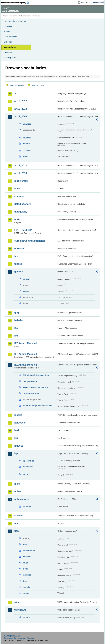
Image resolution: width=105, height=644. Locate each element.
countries (27, 138)
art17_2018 (21, 173)
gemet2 (19, 272)
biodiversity (21, 181)
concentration (29, 551)
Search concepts (38, 85)
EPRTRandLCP (23, 230)
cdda (17, 189)
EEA (16, 3)
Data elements (10, 37)
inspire (18, 415)
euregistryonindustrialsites (30, 241)
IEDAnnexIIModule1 (26, 343)
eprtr (17, 219)
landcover (20, 423)
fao (16, 256)
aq (16, 93)
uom (17, 531)
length (26, 563)
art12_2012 (21, 101)
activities (27, 124)
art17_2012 (21, 166)
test (16, 523)
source (26, 291)
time (25, 581)
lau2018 (19, 446)
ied (16, 336)
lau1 (17, 430)
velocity (26, 587)
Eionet (15, 16)
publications (21, 499)
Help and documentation (15, 21)
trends (26, 156)
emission (27, 557)
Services (8, 52)
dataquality (21, 212)
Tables (7, 32)
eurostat (19, 248)
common (19, 196)
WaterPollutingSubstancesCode (37, 406)
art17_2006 (21, 117)
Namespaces (10, 57)
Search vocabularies (17, 85)
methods (27, 144)
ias (16, 328)
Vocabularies (10, 47)
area (25, 544)
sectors (26, 474)
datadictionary (23, 204)
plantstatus (28, 467)
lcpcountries (28, 461)
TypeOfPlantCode (31, 393)
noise (18, 491)
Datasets (8, 26)
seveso (18, 516)
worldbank (20, 610)
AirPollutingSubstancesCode (36, 375)
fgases (18, 264)
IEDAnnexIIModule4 (26, 365)
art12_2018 (21, 109)
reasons (26, 151)
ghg (17, 313)
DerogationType (30, 381)
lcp (16, 453)
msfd (17, 484)
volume (26, 593)
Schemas (8, 42)
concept (26, 279)
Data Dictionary (25, 16)
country (26, 617)
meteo (26, 569)
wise (17, 602)
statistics (27, 575)
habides (19, 320)
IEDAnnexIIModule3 (26, 354)
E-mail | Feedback (12, 635)
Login (82, 2)
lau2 (17, 438)
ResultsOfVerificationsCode (35, 387)
